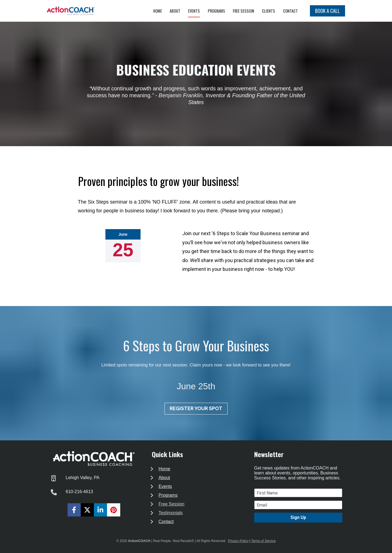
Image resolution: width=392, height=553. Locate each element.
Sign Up (298, 517)
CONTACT (290, 11)
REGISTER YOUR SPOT (196, 408)
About (164, 478)
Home (164, 469)
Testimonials (170, 513)
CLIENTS (268, 11)
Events (165, 486)
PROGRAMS (216, 11)
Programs (168, 495)
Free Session (171, 504)
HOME (158, 11)
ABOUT (175, 11)
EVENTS (194, 11)
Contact (166, 522)
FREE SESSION (243, 11)
